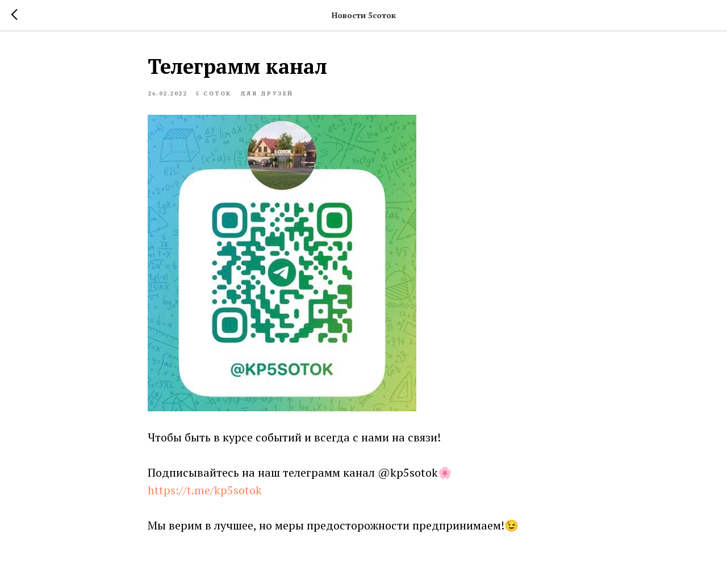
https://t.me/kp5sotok (205, 490)
